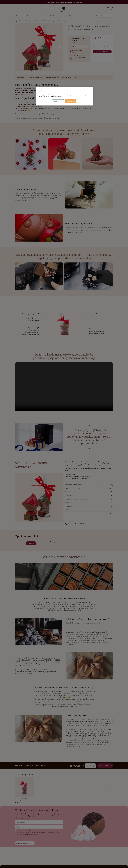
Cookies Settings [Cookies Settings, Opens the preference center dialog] (58, 101)
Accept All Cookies (70, 101)
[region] (65, 96)
